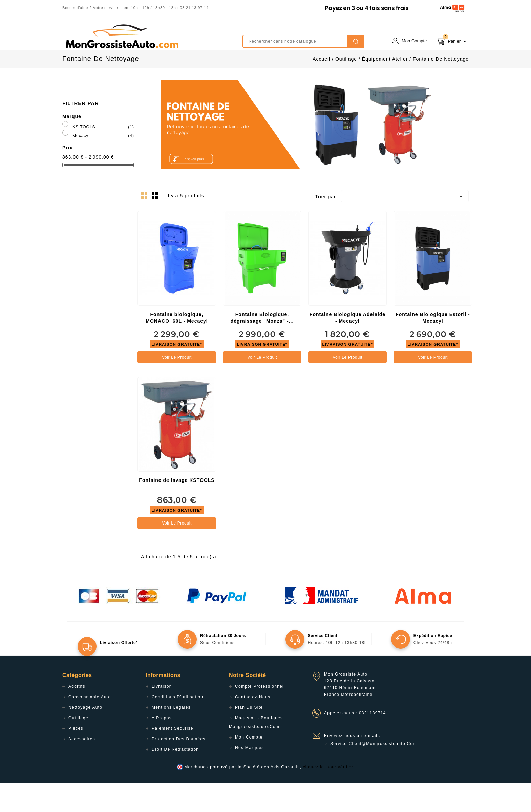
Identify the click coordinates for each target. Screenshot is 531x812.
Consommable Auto (90, 726)
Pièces (76, 757)
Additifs (77, 715)
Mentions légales (171, 736)
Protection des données (179, 768)
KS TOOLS (103, 156)
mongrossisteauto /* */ (122, 36)
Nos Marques (250, 776)
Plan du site (249, 736)
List (156, 226)
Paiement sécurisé (173, 757)
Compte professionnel (259, 715)
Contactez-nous (253, 726)
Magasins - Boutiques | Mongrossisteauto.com (257, 751)
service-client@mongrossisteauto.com (374, 772)
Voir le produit (177, 386)
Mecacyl (103, 165)
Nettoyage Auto (85, 736)
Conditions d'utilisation (177, 726)
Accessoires (82, 768)
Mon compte (249, 766)
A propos (162, 747)
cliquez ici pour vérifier (328, 796)
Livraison (162, 715)
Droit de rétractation (175, 778)
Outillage (78, 747)
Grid (146, 226)
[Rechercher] (303, 41)
